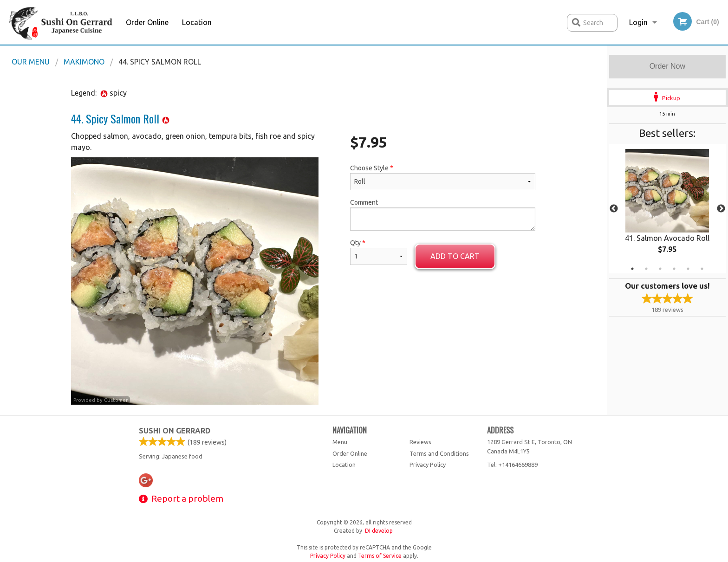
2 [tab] (646, 269)
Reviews (420, 442)
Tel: (512, 465)
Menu (340, 442)
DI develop (379, 531)
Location (197, 22)
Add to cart (455, 256)
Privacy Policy (428, 465)
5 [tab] (688, 269)
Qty (378, 252)
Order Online (147, 22)
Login (638, 22)
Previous (614, 209)
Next (721, 209)
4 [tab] (674, 269)
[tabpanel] (667, 209)
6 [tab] (702, 269)
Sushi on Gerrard (175, 431)
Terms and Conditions (439, 453)
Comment (443, 215)
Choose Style (443, 177)
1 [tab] (632, 269)
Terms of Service (380, 556)
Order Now (667, 66)
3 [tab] (660, 269)
